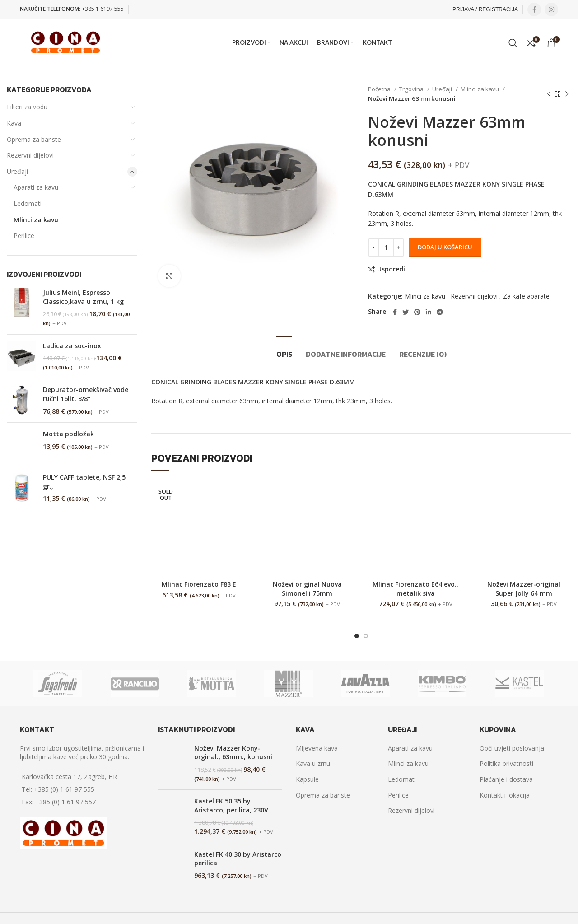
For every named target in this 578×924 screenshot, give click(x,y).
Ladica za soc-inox (72, 346)
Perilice (24, 236)
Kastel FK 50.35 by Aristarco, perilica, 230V (231, 805)
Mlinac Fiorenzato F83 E (199, 584)
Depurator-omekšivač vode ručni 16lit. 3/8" (86, 394)
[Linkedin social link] (429, 312)
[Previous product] (549, 94)
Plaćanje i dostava (506, 779)
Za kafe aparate (526, 296)
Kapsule (307, 779)
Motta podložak (68, 434)
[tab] (284, 350)
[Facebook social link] (534, 9)
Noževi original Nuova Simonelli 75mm (307, 589)
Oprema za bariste (34, 139)
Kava (14, 123)
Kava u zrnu (313, 763)
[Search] (513, 43)
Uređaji (443, 89)
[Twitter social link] (406, 312)
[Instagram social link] (551, 9)
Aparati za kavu (36, 187)
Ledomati (28, 203)
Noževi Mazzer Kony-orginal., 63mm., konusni (233, 753)
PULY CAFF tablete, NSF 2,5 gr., (84, 482)
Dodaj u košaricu (445, 247)
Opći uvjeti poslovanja (512, 748)
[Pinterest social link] (417, 312)
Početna (380, 89)
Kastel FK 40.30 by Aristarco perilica (238, 859)
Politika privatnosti (506, 763)
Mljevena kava (317, 748)
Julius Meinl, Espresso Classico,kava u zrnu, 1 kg (83, 297)
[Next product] (567, 94)
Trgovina (412, 89)
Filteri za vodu (27, 107)
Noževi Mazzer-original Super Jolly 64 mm (524, 589)
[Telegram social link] (440, 312)
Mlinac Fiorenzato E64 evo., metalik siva (415, 589)
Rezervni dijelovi (474, 296)
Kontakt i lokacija (505, 795)
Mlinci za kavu (480, 89)
